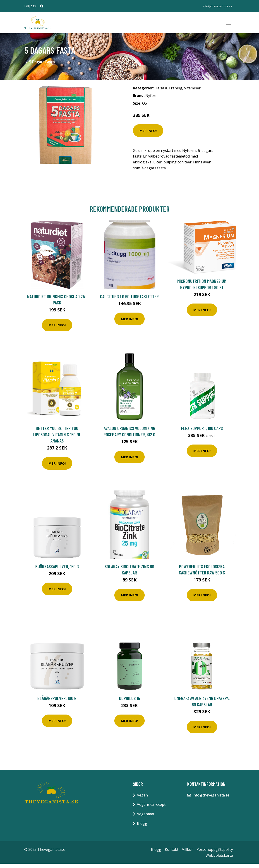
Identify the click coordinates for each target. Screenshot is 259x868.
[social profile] (42, 6)
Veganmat (146, 818)
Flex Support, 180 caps (202, 432)
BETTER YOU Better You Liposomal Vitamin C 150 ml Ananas (57, 439)
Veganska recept (151, 809)
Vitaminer (192, 92)
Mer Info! (148, 135)
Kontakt (172, 854)
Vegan (142, 799)
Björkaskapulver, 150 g (57, 570)
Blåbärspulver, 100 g (57, 702)
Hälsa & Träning (168, 92)
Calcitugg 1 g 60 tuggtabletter (129, 300)
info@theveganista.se (215, 6)
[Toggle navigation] (229, 25)
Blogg (142, 827)
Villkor (187, 854)
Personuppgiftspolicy (215, 854)
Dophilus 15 (129, 702)
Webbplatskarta (219, 859)
